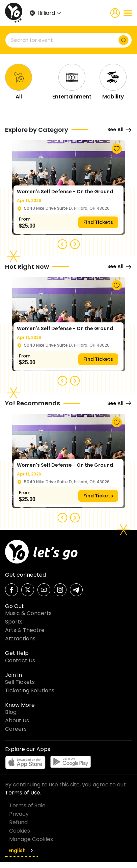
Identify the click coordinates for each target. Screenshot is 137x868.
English (21, 850)
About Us (17, 720)
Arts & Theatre (25, 630)
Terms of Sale (27, 805)
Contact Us (20, 660)
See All (120, 130)
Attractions (20, 639)
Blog (11, 712)
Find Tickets (98, 222)
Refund (18, 822)
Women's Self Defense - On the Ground (65, 192)
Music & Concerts (28, 613)
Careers (16, 729)
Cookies (20, 831)
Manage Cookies (31, 839)
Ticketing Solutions (30, 690)
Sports (14, 622)
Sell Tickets (20, 682)
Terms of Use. (23, 793)
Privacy (19, 814)
